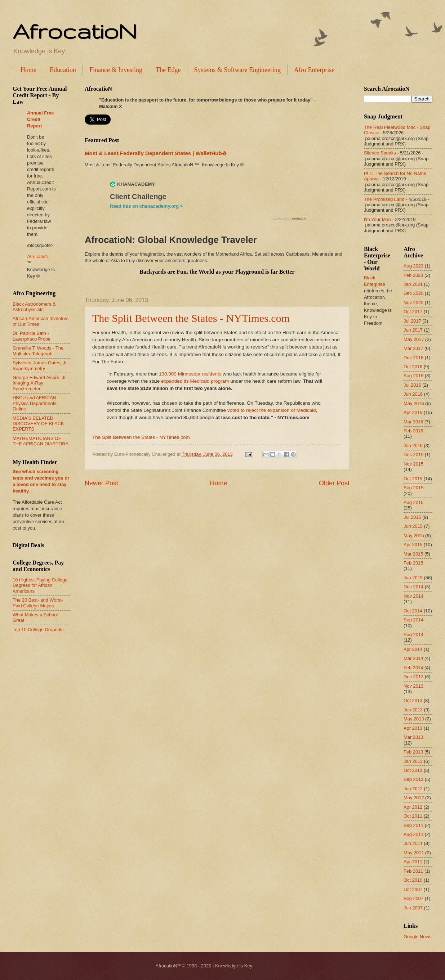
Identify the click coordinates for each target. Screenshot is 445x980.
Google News (417, 937)
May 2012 (414, 798)
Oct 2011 (413, 816)
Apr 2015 (413, 545)
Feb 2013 (413, 752)
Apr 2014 (413, 649)
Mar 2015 (413, 554)
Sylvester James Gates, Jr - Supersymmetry (41, 365)
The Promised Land (384, 199)
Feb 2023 (413, 275)
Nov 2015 (413, 464)
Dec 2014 (413, 587)
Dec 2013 (413, 677)
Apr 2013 (413, 728)
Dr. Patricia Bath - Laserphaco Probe (32, 336)
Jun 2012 (413, 789)
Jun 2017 (413, 330)
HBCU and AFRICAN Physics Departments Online (35, 403)
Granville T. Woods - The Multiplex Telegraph (38, 351)
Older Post (334, 483)
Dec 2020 (413, 293)
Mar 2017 (413, 348)
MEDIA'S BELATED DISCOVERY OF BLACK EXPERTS (38, 424)
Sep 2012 (413, 779)
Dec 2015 (413, 455)
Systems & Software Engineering (237, 70)
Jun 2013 (413, 710)
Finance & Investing (116, 70)
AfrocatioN (75, 31)
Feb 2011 (413, 871)
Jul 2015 (412, 517)
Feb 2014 (413, 668)
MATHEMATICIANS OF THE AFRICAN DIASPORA (41, 441)
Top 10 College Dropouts (38, 630)
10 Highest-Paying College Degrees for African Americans (40, 585)
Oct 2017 (413, 312)
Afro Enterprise (314, 70)
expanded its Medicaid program (195, 381)
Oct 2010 (413, 880)
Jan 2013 (413, 761)
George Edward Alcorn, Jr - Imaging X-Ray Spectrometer (41, 383)
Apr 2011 (413, 862)
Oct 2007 (413, 889)
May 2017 (414, 339)
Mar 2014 (413, 658)
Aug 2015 (413, 502)
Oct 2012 (413, 770)
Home (28, 70)
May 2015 (414, 536)
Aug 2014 (413, 635)
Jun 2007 (413, 908)
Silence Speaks (380, 153)
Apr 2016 (413, 412)
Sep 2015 (413, 488)
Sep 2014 (413, 620)
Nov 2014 (413, 596)
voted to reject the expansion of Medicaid (272, 410)
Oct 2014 (413, 611)
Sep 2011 (413, 825)
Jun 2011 (413, 843)
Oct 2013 (413, 700)
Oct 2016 (413, 367)
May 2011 (414, 853)
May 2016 (414, 403)
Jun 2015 (413, 526)
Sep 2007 (413, 898)
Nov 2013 (413, 686)
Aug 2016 (413, 376)
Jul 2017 (412, 321)
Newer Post (101, 483)
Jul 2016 (412, 385)
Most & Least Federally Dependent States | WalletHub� (156, 153)
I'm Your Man (377, 219)
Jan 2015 (413, 578)
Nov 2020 (413, 303)
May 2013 (414, 719)
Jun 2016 (413, 394)
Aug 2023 (413, 266)
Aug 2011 (413, 834)
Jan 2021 (413, 284)
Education (63, 70)
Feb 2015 (413, 563)
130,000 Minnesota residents (190, 374)
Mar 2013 (413, 737)
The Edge (168, 70)
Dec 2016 (413, 358)
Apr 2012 (413, 807)
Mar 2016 (413, 422)
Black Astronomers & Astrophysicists (34, 307)
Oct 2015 (413, 479)
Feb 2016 (413, 431)
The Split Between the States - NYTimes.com (191, 318)
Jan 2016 (413, 446)
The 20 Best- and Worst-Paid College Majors (38, 603)
